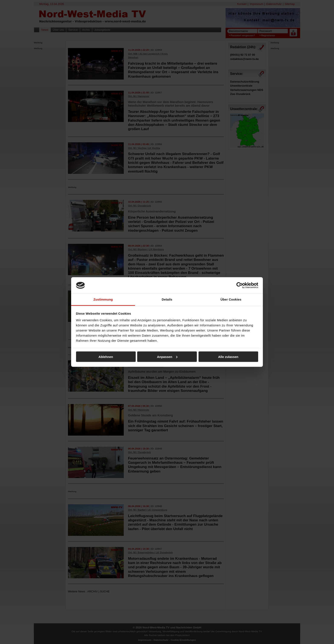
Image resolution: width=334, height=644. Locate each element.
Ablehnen (106, 357)
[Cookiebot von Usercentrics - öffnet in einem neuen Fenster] (240, 285)
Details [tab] (167, 299)
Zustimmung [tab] (103, 299)
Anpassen (167, 357)
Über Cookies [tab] (231, 299)
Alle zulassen (228, 357)
